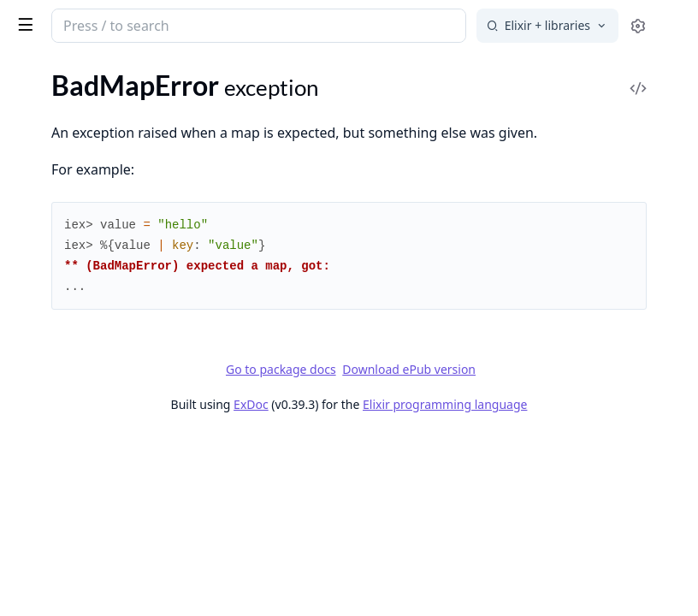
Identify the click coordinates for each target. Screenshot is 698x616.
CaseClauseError (62, 158)
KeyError (39, 527)
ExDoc (408, 427)
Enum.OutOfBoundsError (88, 273)
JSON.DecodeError (68, 481)
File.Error (39, 343)
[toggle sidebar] (234, 24)
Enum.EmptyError (65, 250)
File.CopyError (55, 320)
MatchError (47, 551)
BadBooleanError (63, 89)
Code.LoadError (59, 181)
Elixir (79, 19)
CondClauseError (64, 227)
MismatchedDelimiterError (92, 574)
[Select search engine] (547, 26)
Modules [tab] (103, 73)
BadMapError (53, 135)
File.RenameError (63, 389)
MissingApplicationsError (88, 597)
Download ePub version (537, 392)
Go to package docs (409, 393)
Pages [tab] (31, 73)
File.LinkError (52, 366)
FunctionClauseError (74, 412)
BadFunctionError (65, 112)
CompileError (52, 204)
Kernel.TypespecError (75, 504)
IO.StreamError (57, 435)
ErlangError (46, 296)
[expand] (240, 277)
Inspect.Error (50, 458)
